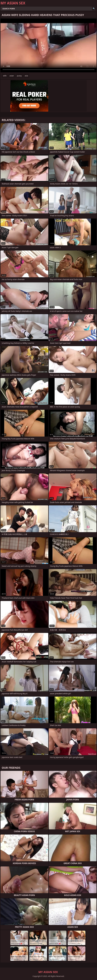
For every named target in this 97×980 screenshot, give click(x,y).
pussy (19, 76)
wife (5, 76)
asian (12, 76)
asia (26, 76)
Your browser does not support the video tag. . (48, 45)
